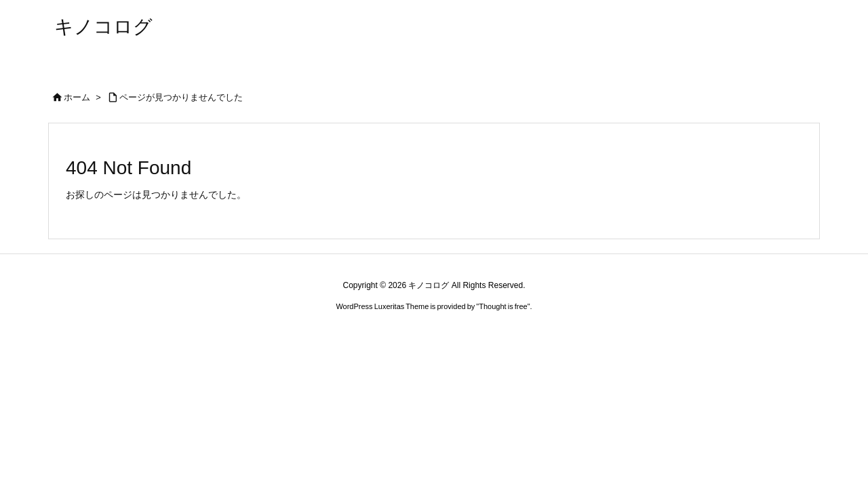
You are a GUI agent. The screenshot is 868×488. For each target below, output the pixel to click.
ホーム (77, 97)
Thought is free (503, 306)
